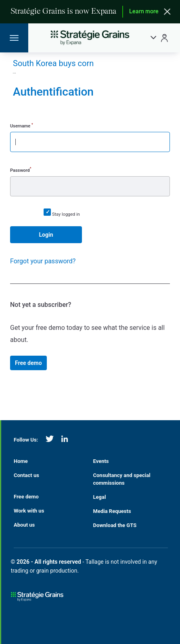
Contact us (26, 475)
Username (22, 126)
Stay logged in (66, 214)
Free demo (28, 363)
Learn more (144, 12)
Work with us (29, 511)
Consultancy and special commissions (122, 479)
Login (46, 235)
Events (101, 461)
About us (24, 525)
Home (21, 461)
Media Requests (112, 511)
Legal (100, 497)
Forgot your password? (43, 261)
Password (21, 170)
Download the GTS (115, 525)
